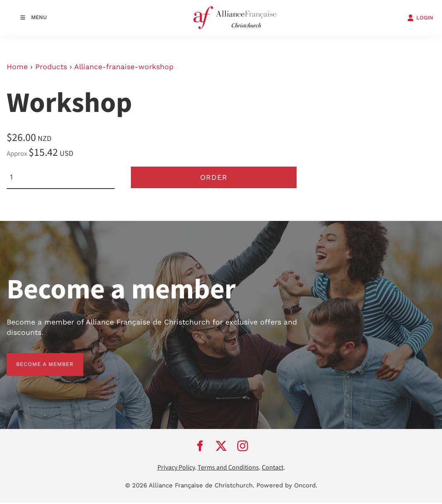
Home (17, 67)
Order (214, 178)
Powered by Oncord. (287, 487)
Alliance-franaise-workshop (124, 67)
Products (51, 67)
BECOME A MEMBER (35, 359)
